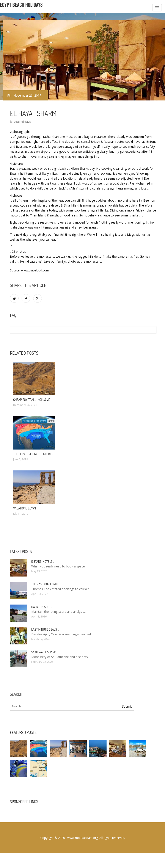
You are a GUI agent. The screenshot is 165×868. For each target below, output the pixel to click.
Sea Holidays (22, 122)
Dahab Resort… (42, 607)
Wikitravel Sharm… (45, 652)
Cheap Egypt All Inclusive (32, 400)
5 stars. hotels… (43, 562)
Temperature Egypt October (33, 454)
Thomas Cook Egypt (45, 584)
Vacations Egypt (25, 508)
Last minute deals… (45, 629)
